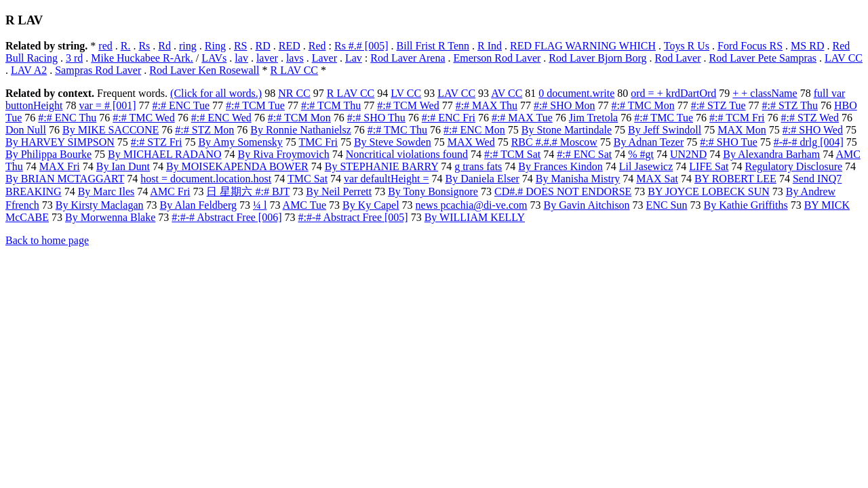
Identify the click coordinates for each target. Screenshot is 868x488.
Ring (215, 46)
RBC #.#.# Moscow (554, 142)
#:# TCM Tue (255, 105)
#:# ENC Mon (474, 130)
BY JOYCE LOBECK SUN (708, 191)
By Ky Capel (371, 205)
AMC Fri (170, 191)
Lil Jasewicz (646, 166)
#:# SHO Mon (565, 105)
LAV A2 (29, 70)
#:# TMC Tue (664, 118)
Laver (324, 58)
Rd (164, 46)
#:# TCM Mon (299, 118)
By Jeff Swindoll (665, 130)
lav (241, 58)
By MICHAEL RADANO (164, 154)
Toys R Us (687, 46)
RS (241, 46)
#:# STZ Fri (157, 142)
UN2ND (688, 154)
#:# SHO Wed (813, 130)
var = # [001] (107, 105)
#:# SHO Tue (728, 142)
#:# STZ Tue (718, 105)
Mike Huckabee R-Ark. (142, 58)
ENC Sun (667, 205)
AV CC (507, 93)
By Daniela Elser (482, 179)
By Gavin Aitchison (587, 205)
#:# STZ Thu (790, 105)
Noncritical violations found (407, 154)
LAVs (214, 58)
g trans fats (478, 166)
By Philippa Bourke (48, 154)
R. (126, 46)
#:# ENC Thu (67, 118)
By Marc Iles (106, 191)
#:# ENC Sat (584, 154)
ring (188, 46)
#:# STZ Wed (810, 118)
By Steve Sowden (393, 142)
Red (317, 46)
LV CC (406, 93)
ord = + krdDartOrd (673, 93)
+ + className (765, 93)
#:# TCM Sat (512, 154)
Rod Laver (677, 58)
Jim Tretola (593, 118)
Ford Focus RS (750, 46)
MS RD (807, 46)
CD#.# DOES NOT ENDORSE (563, 191)
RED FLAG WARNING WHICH (583, 46)
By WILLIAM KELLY (475, 217)
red (105, 46)
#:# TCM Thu (331, 105)
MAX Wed (471, 142)
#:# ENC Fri (449, 118)
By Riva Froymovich (284, 154)
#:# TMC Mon (643, 105)
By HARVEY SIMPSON (60, 142)
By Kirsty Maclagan (100, 205)
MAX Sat (657, 179)
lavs (295, 58)
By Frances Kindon (560, 166)
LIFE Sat (709, 166)
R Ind (490, 46)
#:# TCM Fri (737, 118)
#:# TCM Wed (408, 105)
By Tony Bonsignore (433, 191)
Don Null (26, 130)
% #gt (641, 154)
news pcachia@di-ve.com (472, 205)
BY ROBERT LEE (735, 179)
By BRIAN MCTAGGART (65, 179)
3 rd (74, 58)
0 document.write (576, 93)
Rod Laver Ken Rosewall (204, 70)
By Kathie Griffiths (746, 205)
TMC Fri (318, 142)
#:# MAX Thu (487, 105)
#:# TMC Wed (143, 118)
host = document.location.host (206, 179)
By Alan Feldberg (198, 205)
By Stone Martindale (567, 130)
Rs (144, 46)
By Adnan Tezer (649, 142)
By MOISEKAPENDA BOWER (237, 166)
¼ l (260, 205)
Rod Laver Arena (408, 58)
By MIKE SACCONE (111, 130)
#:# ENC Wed (221, 118)
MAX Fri (60, 166)
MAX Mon (742, 130)
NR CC (294, 93)
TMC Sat (308, 179)
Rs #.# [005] (361, 46)
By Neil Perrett (339, 191)
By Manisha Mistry (578, 179)
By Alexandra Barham (771, 154)
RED (290, 46)
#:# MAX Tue (522, 118)
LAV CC (844, 58)
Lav (354, 58)
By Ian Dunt (123, 166)
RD (263, 46)
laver (267, 58)
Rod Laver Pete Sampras (763, 58)
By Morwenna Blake (110, 217)
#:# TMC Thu (397, 130)
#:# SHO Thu (376, 118)
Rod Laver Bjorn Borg (597, 58)
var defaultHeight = (386, 179)
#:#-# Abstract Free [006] (226, 217)
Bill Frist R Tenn (433, 46)
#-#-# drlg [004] (809, 142)
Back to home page (47, 240)
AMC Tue (304, 205)
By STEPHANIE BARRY (381, 166)
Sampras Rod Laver (98, 70)
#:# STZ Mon (204, 130)
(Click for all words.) (216, 93)
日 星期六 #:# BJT (248, 191)
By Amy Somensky (240, 142)
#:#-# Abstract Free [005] (353, 217)
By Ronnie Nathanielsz (300, 130)
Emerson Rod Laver (497, 58)
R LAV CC (294, 70)
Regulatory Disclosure (794, 166)
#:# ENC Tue (181, 105)
